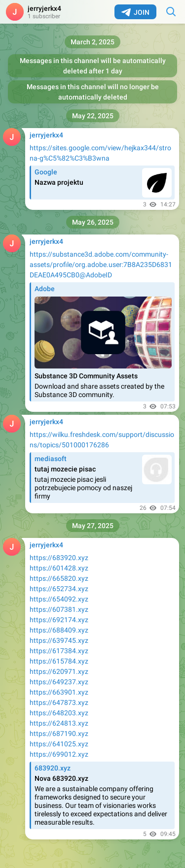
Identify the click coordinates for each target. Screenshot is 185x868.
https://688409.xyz (59, 630)
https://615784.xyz (59, 661)
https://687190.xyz (59, 734)
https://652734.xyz (59, 589)
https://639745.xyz (59, 640)
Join (135, 12)
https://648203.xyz (59, 713)
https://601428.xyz (59, 568)
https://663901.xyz (59, 692)
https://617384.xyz (59, 651)
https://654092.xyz (59, 599)
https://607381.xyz (59, 609)
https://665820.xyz (59, 578)
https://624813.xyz (59, 723)
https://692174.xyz (59, 620)
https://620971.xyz (59, 671)
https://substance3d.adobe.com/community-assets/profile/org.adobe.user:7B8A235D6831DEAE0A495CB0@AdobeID (101, 265)
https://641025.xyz (59, 744)
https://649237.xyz (59, 682)
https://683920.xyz (59, 558)
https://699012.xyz (59, 754)
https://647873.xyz (59, 702)
